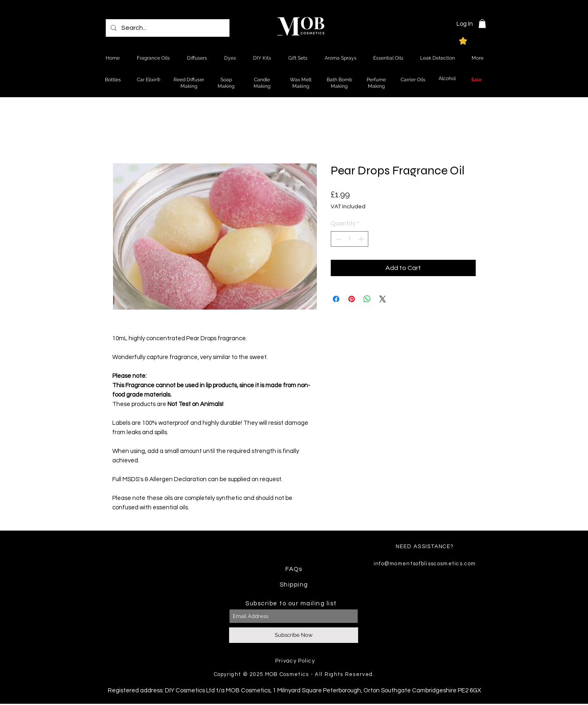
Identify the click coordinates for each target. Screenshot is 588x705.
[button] (482, 24)
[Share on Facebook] (336, 299)
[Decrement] (337, 239)
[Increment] (362, 239)
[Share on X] (383, 299)
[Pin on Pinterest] (352, 299)
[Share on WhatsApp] (367, 299)
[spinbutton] (350, 239)
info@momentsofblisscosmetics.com (425, 564)
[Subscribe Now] (294, 635)
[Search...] (167, 28)
